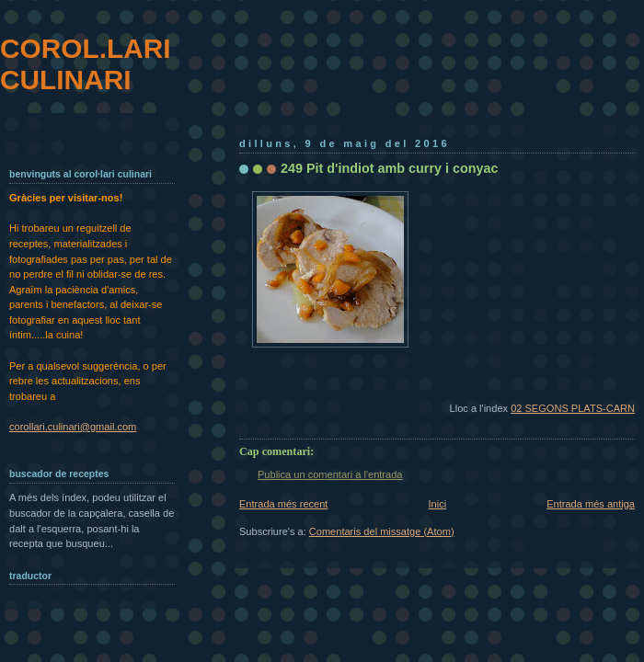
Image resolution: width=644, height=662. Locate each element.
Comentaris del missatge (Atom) (382, 531)
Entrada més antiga (591, 504)
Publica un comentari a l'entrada (330, 474)
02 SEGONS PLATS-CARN (573, 408)
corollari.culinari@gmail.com (73, 427)
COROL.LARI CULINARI (86, 64)
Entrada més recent (283, 504)
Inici (437, 504)
